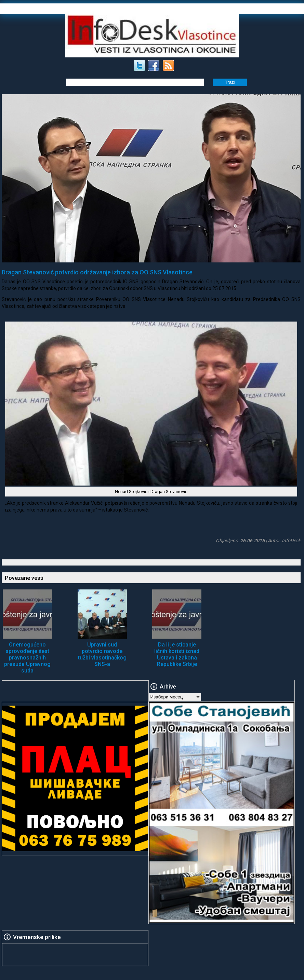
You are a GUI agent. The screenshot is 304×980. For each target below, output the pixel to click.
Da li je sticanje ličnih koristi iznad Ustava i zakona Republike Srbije (177, 654)
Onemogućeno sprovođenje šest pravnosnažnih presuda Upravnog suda (27, 658)
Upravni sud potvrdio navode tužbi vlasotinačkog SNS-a (102, 654)
